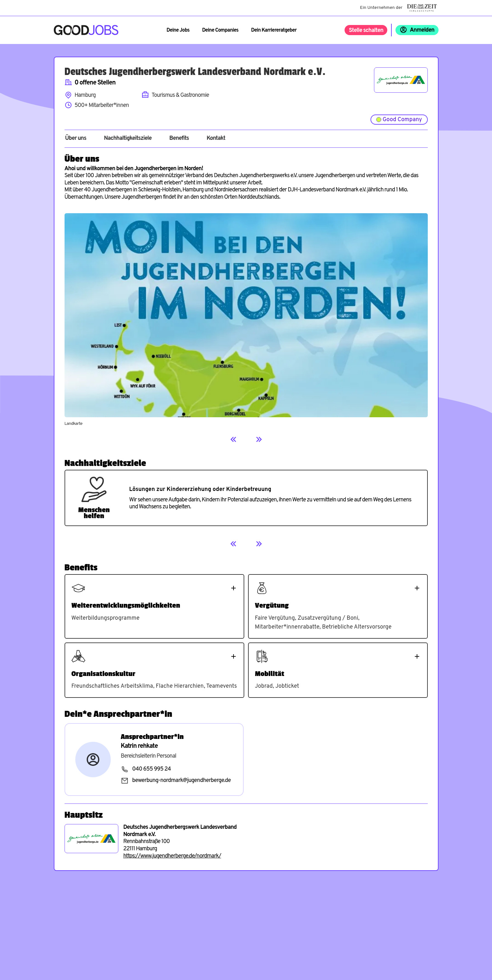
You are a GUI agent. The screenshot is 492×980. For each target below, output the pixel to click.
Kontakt (216, 139)
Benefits (179, 139)
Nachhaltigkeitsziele (128, 139)
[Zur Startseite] (86, 30)
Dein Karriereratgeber (274, 30)
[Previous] (234, 439)
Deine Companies (220, 30)
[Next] (259, 439)
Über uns (76, 139)
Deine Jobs (178, 30)
